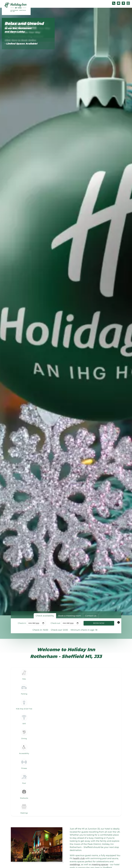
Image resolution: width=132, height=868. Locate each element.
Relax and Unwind (24, 24)
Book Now (99, 623)
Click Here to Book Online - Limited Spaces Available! (21, 42)
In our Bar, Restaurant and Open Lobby (18, 30)
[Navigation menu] (128, 3)
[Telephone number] (114, 3)
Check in (22, 623)
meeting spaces (100, 864)
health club (79, 858)
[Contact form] (119, 3)
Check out (55, 623)
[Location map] (123, 3)
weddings (75, 864)
